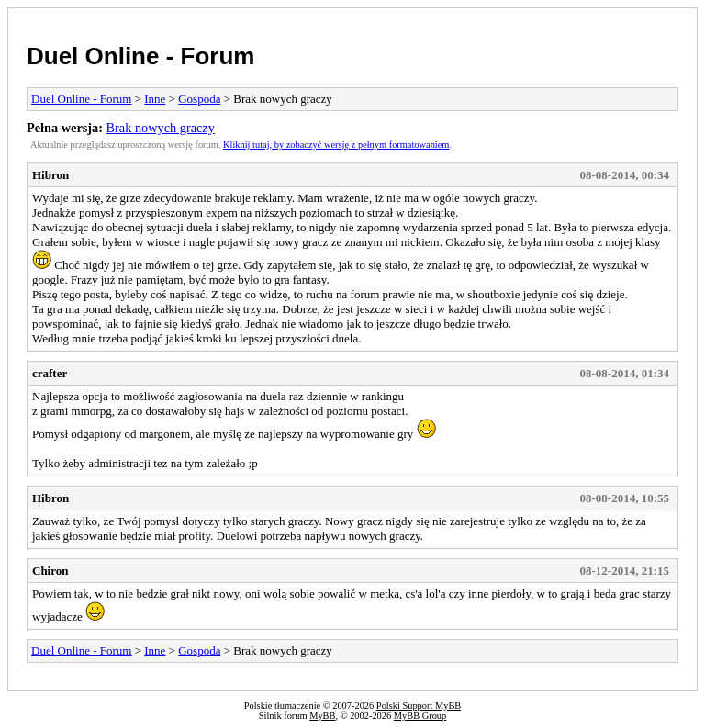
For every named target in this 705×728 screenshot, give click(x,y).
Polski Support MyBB (419, 706)
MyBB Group (420, 716)
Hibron (50, 175)
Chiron (50, 571)
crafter (50, 373)
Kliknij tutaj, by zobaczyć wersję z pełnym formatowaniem (336, 145)
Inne (155, 99)
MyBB (322, 716)
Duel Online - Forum (140, 56)
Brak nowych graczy (161, 128)
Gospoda (199, 99)
